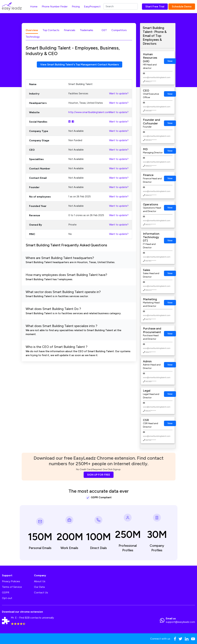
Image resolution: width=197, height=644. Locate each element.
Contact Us (41, 592)
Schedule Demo (182, 6)
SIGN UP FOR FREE (99, 475)
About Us (40, 581)
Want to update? (119, 94)
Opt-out (7, 598)
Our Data (39, 587)
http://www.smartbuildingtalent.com (89, 112)
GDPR (6, 592)
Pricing (76, 6)
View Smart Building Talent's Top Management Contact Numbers (80, 64)
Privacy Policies (11, 581)
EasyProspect (92, 6)
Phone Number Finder (55, 6)
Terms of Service (12, 587)
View (170, 61)
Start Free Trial (155, 6)
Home (34, 6)
